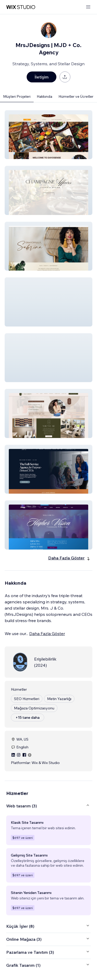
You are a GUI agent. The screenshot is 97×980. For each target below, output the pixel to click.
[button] (48, 135)
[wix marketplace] (21, 7)
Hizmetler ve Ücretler (76, 96)
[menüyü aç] (88, 7)
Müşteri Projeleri (17, 96)
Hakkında (44, 96)
